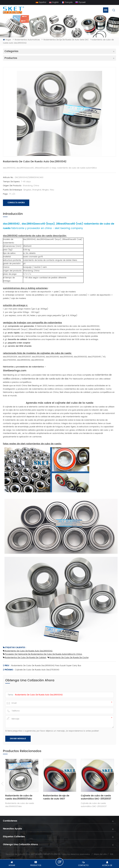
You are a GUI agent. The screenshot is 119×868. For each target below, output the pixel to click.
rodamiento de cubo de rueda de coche (68, 658)
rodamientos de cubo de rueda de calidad (24, 658)
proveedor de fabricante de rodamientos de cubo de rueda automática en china (42, 654)
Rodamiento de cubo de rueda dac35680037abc (19, 797)
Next (116, 784)
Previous (3, 784)
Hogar (7, 40)
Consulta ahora (16, 203)
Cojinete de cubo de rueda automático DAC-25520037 (96, 797)
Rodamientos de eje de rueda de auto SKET (56, 797)
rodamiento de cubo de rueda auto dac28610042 (28, 651)
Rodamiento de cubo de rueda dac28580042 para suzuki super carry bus (46, 666)
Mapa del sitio (100, 854)
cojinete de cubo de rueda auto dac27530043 (37, 670)
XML (112, 854)
